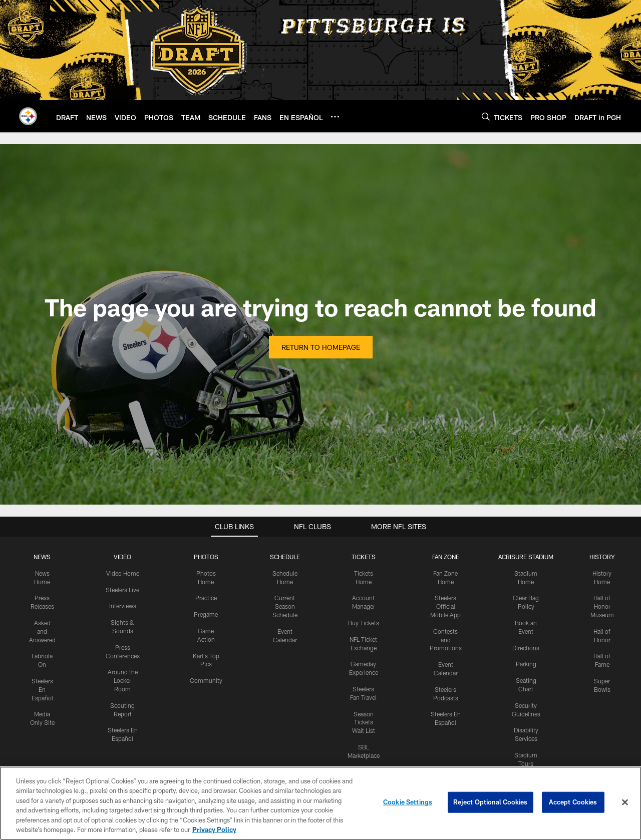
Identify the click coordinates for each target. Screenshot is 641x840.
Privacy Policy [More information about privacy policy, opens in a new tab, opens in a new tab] (214, 829)
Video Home (123, 573)
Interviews (123, 606)
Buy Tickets (364, 623)
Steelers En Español (42, 689)
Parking (526, 664)
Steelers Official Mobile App (445, 606)
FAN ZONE (446, 557)
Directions (526, 648)
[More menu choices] (335, 117)
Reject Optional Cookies (491, 802)
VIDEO (122, 557)
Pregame (206, 614)
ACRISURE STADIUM (526, 557)
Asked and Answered (42, 631)
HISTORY (602, 557)
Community (206, 680)
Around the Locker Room (123, 680)
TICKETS (364, 557)
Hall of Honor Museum (602, 606)
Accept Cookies (573, 802)
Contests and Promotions (446, 640)
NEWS (42, 557)
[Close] (625, 802)
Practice (206, 598)
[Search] (486, 116)
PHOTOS (206, 557)
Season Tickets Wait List (364, 722)
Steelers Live (122, 590)
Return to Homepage (321, 347)
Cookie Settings (408, 802)
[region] (320, 803)
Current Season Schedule (285, 606)
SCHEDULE (285, 557)
